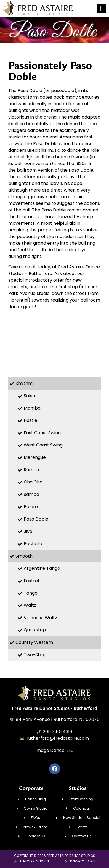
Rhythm (24, 383)
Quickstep (35, 630)
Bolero (31, 507)
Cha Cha (33, 482)
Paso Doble (36, 519)
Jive (28, 531)
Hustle (30, 420)
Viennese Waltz (40, 618)
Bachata (33, 544)
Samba (31, 494)
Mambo (32, 408)
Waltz (30, 605)
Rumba (31, 470)
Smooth (24, 556)
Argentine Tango (42, 568)
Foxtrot (32, 581)
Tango (31, 593)
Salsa (29, 396)
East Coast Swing (42, 433)
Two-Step (35, 655)
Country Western (34, 642)
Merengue (35, 457)
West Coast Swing (43, 445)
